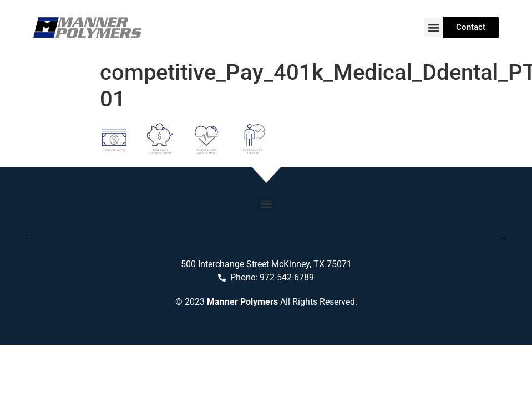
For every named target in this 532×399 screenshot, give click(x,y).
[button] (434, 27)
